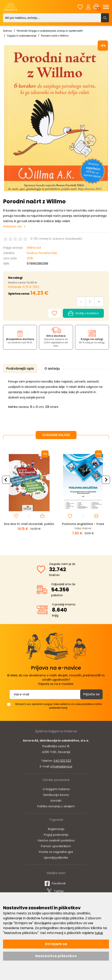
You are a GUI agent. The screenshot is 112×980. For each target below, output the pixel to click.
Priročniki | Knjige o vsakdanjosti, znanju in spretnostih (50, 31)
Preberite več (13, 226)
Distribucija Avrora (56, 794)
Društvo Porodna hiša (42, 253)
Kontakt (56, 800)
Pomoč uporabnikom (56, 845)
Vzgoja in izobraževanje (22, 36)
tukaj (99, 933)
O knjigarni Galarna (56, 788)
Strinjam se (56, 944)
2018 (30, 258)
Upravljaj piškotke (56, 857)
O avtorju (49, 369)
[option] (29, 493)
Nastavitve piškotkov (56, 956)
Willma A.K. (34, 248)
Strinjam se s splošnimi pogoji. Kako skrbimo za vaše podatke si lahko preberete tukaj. (58, 705)
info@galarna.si (61, 766)
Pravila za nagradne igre (56, 851)
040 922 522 (62, 760)
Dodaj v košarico (83, 313)
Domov (8, 31)
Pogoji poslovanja (56, 834)
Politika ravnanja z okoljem (56, 805)
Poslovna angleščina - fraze (83, 523)
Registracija (56, 828)
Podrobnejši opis (19, 369)
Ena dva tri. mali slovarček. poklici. (29, 525)
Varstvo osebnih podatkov (56, 840)
